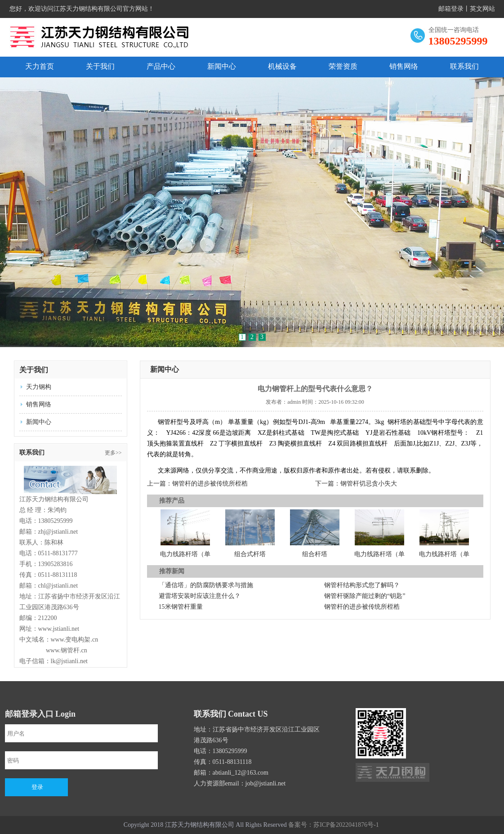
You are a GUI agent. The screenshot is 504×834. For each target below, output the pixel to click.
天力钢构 (39, 387)
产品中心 (161, 66)
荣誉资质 (343, 66)
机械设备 (282, 66)
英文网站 (482, 9)
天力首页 (40, 66)
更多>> (113, 453)
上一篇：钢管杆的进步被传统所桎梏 (197, 484)
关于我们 (100, 66)
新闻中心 (222, 66)
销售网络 (404, 66)
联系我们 (464, 66)
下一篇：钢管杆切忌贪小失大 (356, 484)
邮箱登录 (451, 9)
